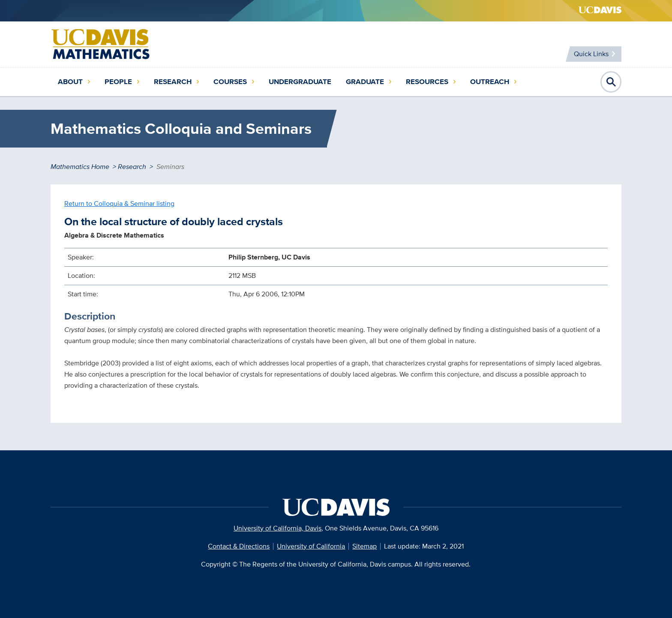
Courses (230, 82)
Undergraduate (300, 82)
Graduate (365, 82)
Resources (427, 82)
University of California (311, 546)
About (70, 82)
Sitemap (364, 546)
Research (173, 82)
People (118, 82)
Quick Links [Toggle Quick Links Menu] (590, 54)
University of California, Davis (277, 528)
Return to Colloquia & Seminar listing (119, 203)
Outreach (490, 82)
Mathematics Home (80, 167)
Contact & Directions (239, 546)
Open (611, 82)
